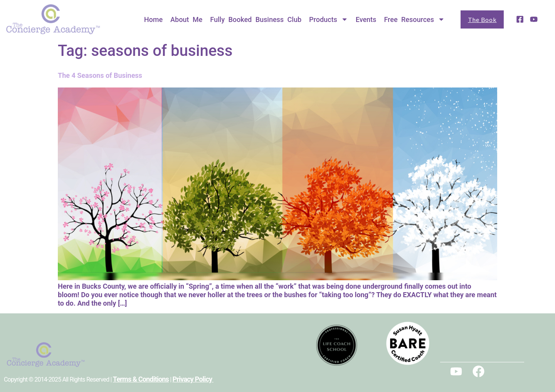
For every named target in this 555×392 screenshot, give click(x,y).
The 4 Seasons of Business (100, 75)
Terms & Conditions (141, 379)
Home (153, 19)
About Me (186, 19)
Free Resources (414, 19)
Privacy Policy (193, 379)
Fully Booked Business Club (256, 19)
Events (366, 19)
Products (329, 19)
